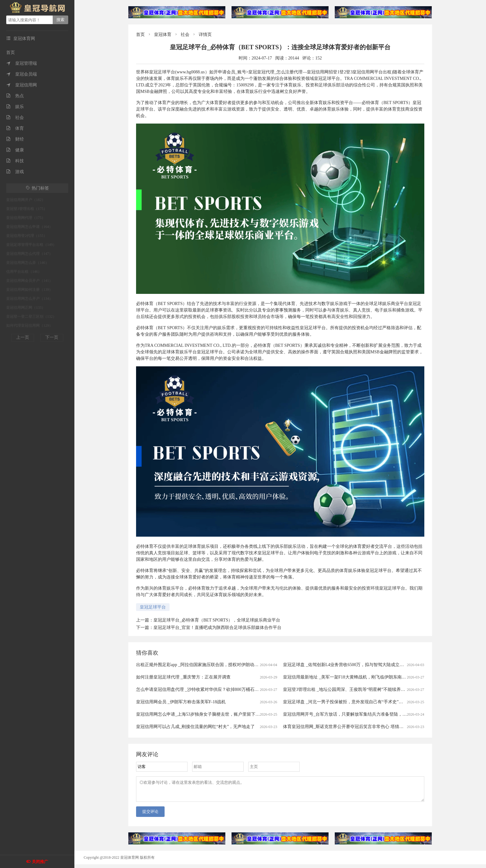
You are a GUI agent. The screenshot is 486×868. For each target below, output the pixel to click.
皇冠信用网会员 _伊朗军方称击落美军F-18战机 (181, 702)
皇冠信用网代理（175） (26, 218)
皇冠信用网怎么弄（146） (28, 263)
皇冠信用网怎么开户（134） (29, 299)
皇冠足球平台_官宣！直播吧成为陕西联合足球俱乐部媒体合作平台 (217, 628)
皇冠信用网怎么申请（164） (29, 227)
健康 (15, 150)
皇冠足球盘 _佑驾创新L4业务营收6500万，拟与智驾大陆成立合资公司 (350, 665)
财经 (15, 139)
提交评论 (150, 815)
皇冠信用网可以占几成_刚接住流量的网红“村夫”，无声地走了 (195, 727)
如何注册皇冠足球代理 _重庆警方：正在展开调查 (183, 677)
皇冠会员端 (22, 74)
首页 (11, 52)
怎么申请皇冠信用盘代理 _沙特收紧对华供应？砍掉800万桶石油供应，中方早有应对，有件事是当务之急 (236, 689)
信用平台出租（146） (24, 272)
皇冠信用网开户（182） (26, 200)
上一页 (23, 337)
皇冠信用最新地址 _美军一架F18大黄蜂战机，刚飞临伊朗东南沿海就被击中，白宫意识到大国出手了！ (381, 677)
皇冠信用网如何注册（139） (29, 290)
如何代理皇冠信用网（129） (29, 325)
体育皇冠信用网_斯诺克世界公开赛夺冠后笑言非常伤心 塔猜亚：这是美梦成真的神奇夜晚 (369, 727)
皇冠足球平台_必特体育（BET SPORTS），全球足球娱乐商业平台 (217, 620)
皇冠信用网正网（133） (26, 308)
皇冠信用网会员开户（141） (29, 281)
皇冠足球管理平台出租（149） (31, 245)
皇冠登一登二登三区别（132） (31, 316)
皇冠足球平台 (153, 607)
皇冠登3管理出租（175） (27, 209)
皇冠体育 (163, 35)
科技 (15, 161)
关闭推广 (40, 862)
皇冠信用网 (22, 85)
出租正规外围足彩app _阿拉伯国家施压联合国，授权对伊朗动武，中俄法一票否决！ (217, 665)
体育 (15, 128)
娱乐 (15, 107)
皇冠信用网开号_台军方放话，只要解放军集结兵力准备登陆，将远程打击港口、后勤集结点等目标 (377, 714)
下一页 (52, 337)
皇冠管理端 (22, 63)
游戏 (15, 172)
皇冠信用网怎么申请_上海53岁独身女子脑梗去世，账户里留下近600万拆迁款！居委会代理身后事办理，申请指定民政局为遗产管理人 (264, 714)
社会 (15, 118)
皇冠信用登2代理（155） (27, 236)
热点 (15, 96)
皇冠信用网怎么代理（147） (29, 254)
